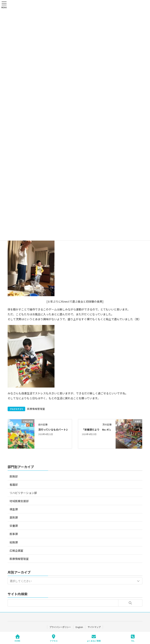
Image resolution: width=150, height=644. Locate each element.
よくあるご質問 (94, 638)
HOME (17, 638)
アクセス (54, 638)
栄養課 (14, 526)
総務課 (14, 542)
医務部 (14, 476)
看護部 (14, 485)
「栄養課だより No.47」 (97, 429)
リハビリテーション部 (23, 493)
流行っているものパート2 (53, 429)
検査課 (14, 509)
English (79, 627)
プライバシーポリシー (60, 627)
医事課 (14, 534)
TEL (133, 638)
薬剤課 (14, 517)
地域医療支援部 (19, 501)
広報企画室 (16, 550)
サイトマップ (94, 627)
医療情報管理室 (36, 409)
